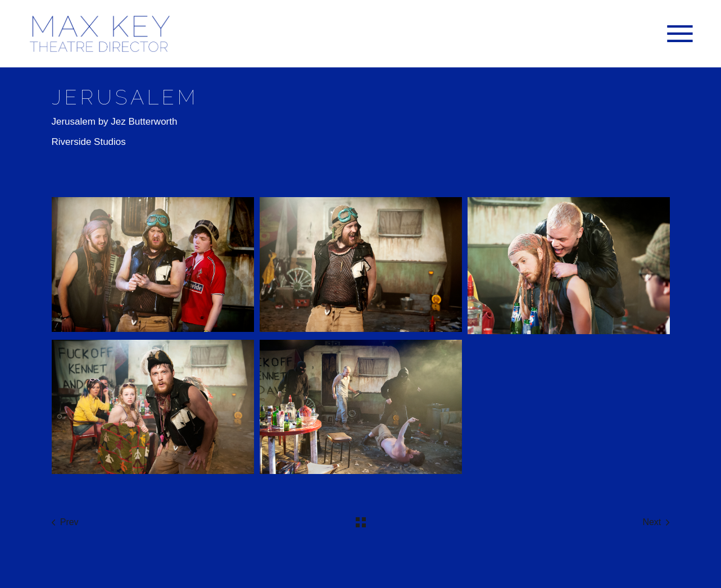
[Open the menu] (680, 34)
